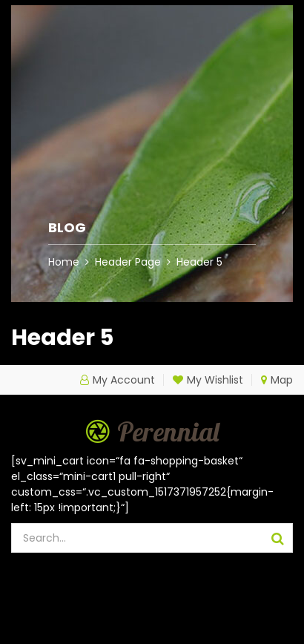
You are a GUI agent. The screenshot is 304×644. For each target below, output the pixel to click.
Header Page (128, 262)
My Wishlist (208, 380)
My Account (124, 380)
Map (277, 380)
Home (64, 262)
